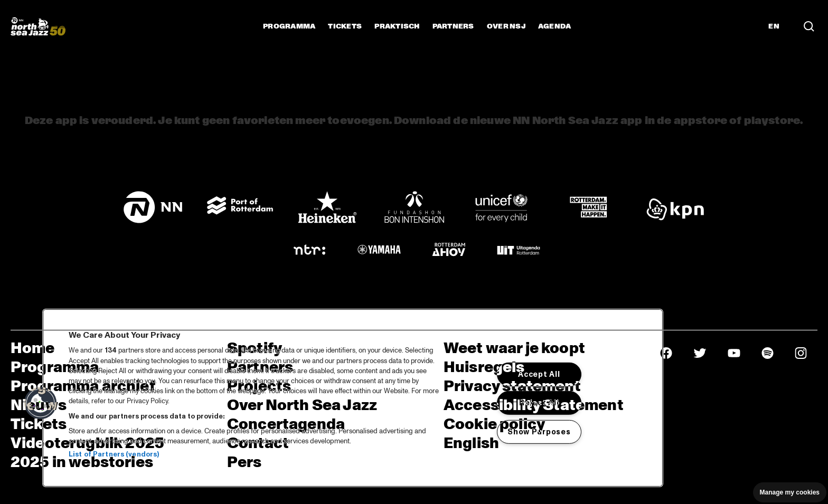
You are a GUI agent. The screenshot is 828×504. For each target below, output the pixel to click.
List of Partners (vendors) (114, 454)
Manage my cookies (790, 492)
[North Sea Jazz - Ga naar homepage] (38, 26)
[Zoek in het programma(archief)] (809, 26)
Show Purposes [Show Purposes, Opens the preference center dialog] (539, 432)
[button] (41, 403)
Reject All (539, 403)
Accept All (539, 374)
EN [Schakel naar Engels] (774, 26)
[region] (353, 398)
